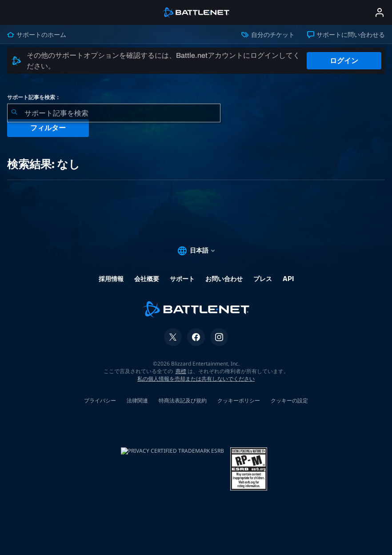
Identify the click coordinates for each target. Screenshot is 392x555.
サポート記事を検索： (34, 97)
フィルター (48, 128)
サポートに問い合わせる (346, 35)
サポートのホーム (37, 35)
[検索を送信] (14, 113)
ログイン (344, 61)
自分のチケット (268, 35)
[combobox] (114, 113)
